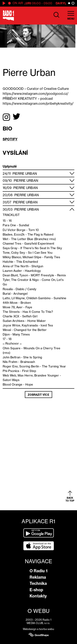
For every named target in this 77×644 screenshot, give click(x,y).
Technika (38, 583)
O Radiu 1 (38, 571)
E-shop (36, 590)
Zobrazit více (38, 395)
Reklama (38, 577)
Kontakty (38, 596)
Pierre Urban (25, 174)
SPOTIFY (10, 139)
